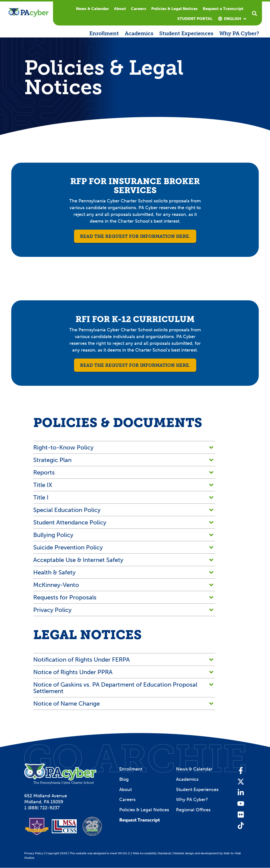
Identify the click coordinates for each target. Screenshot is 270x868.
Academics (139, 33)
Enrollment (104, 33)
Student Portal (195, 19)
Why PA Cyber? (239, 33)
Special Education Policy (123, 510)
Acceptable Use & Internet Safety (123, 560)
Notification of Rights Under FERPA (123, 659)
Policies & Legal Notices (174, 9)
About (120, 9)
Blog (124, 779)
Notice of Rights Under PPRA (123, 672)
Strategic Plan (123, 460)
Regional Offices (193, 810)
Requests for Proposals (123, 597)
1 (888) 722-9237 (42, 808)
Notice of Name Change (123, 703)
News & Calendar (92, 9)
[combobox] (232, 19)
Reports (123, 472)
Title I (123, 497)
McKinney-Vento (123, 585)
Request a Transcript (223, 9)
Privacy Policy (123, 610)
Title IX (123, 485)
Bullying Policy (123, 535)
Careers (139, 9)
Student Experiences (186, 33)
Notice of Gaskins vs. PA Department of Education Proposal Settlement (123, 688)
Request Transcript (139, 820)
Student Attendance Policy (123, 522)
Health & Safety (123, 572)
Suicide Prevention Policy (123, 547)
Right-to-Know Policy (123, 447)
